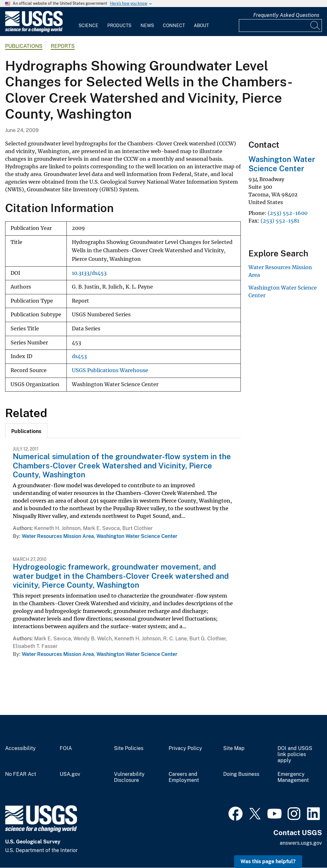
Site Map (234, 748)
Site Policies (129, 748)
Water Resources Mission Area (58, 536)
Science (88, 26)
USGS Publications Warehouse (110, 370)
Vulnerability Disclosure (129, 777)
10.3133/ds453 (89, 273)
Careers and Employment (184, 777)
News (147, 26)
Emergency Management (293, 777)
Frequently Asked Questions (286, 15)
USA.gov (70, 774)
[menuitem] (88, 22)
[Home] (34, 31)
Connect (174, 26)
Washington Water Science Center (137, 536)
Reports (63, 46)
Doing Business (241, 774)
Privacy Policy (185, 748)
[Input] (280, 26)
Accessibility (20, 748)
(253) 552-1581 (280, 221)
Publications (24, 46)
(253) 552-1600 (288, 213)
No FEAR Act (21, 774)
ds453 (79, 356)
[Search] (316, 26)
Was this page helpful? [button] (268, 861)
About (201, 26)
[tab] (26, 431)
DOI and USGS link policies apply (295, 754)
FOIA (66, 748)
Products (119, 26)
